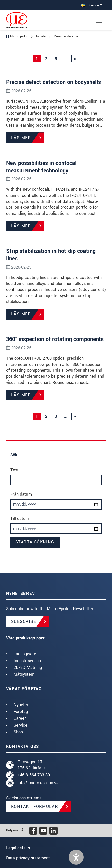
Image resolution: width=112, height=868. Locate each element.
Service (21, 725)
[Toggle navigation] (99, 20)
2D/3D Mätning (28, 668)
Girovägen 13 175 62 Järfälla (32, 765)
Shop (18, 732)
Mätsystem (24, 674)
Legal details (18, 848)
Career (20, 718)
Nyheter (21, 705)
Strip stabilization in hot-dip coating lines (51, 255)
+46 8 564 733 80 (34, 775)
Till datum (20, 518)
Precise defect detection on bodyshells (53, 82)
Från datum (21, 494)
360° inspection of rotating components (55, 339)
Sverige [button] (90, 5)
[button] (76, 857)
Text (15, 470)
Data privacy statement (28, 858)
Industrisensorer (29, 661)
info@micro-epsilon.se (38, 783)
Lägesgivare (25, 654)
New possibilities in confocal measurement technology (41, 167)
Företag (21, 712)
